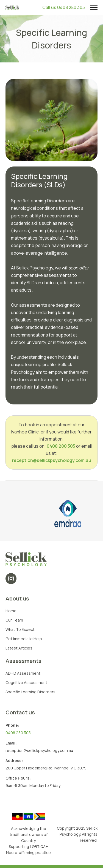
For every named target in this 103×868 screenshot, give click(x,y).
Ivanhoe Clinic (25, 432)
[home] (12, 8)
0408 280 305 (61, 446)
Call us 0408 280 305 (64, 7)
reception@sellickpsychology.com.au (52, 460)
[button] (94, 8)
